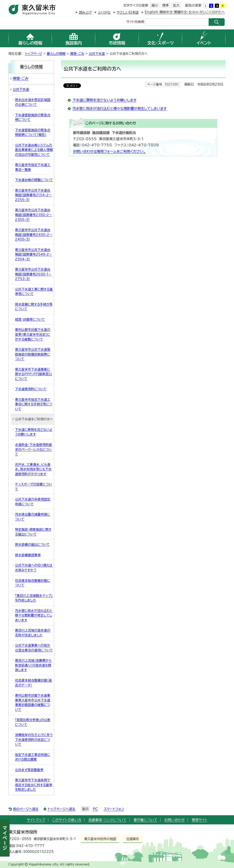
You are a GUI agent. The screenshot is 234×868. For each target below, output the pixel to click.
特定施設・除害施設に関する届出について (33, 532)
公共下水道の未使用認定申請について (33, 502)
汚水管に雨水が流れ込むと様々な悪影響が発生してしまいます (120, 109)
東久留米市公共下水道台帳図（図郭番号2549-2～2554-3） (34, 254)
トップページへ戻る (62, 809)
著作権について (145, 820)
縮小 (155, 5)
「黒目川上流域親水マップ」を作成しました (34, 598)
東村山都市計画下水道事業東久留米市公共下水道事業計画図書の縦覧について (33, 702)
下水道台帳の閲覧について (34, 180)
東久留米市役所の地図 (100, 839)
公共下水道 (97, 54)
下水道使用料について (31, 389)
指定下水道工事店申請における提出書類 (33, 757)
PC (95, 809)
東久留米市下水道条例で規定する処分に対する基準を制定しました (34, 785)
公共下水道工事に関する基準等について (34, 292)
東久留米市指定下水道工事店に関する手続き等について (34, 404)
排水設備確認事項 (28, 555)
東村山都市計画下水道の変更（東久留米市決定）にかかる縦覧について (33, 334)
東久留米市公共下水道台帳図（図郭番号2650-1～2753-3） (33, 274)
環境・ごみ (77, 54)
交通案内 (133, 839)
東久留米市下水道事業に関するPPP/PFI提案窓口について (33, 374)
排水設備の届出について (32, 544)
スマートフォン (114, 809)
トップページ (34, 54)
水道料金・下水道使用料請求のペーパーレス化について (33, 449)
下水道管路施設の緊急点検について (33, 117)
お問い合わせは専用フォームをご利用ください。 (109, 151)
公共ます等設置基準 (29, 770)
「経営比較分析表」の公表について (33, 722)
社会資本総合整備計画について (33, 583)
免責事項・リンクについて (107, 820)
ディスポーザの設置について (33, 487)
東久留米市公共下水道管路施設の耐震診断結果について (33, 354)
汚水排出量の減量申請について (33, 517)
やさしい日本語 (128, 12)
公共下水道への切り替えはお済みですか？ (34, 568)
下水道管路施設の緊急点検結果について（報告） (33, 133)
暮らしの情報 (56, 54)
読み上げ (85, 12)
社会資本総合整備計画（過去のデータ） (33, 683)
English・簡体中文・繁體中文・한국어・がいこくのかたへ (185, 12)
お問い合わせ (175, 820)
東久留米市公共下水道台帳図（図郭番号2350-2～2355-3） (34, 215)
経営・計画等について (30, 319)
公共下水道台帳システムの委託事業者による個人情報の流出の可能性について (34, 150)
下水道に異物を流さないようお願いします (104, 100)
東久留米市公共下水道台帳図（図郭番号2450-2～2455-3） (34, 235)
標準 (165, 5)
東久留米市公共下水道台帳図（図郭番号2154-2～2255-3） (33, 195)
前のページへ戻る (26, 809)
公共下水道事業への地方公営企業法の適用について (34, 648)
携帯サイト (200, 820)
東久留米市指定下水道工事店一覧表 (33, 167)
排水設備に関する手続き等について (34, 307)
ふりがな (104, 12)
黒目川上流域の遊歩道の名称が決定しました (33, 633)
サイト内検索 (135, 22)
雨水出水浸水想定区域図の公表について (33, 102)
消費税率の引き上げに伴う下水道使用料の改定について (34, 740)
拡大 (176, 5)
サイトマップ (36, 820)
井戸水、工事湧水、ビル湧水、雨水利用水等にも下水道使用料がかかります (33, 469)
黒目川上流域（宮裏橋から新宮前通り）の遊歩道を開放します (33, 665)
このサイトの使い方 (67, 820)
